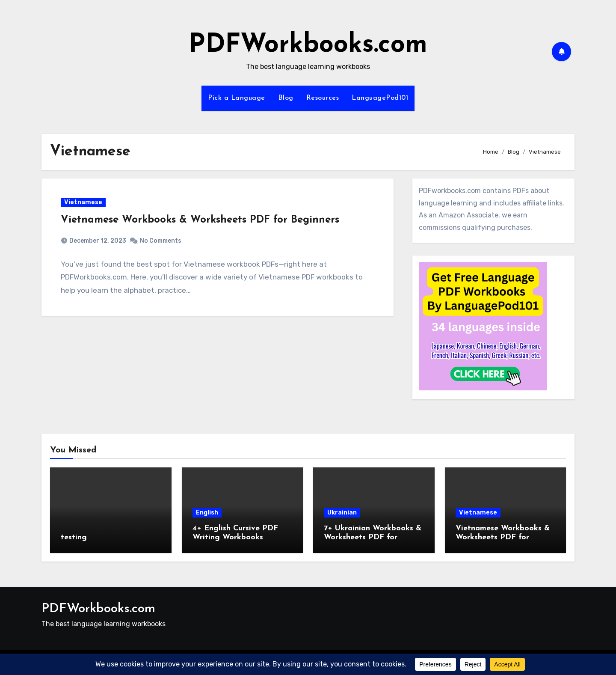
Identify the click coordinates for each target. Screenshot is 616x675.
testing (74, 537)
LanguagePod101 (380, 98)
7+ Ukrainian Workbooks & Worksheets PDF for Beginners (373, 538)
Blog (286, 98)
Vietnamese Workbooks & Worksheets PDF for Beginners (200, 220)
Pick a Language (237, 98)
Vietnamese (83, 202)
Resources (323, 98)
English (207, 513)
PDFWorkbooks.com (308, 45)
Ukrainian (342, 513)
